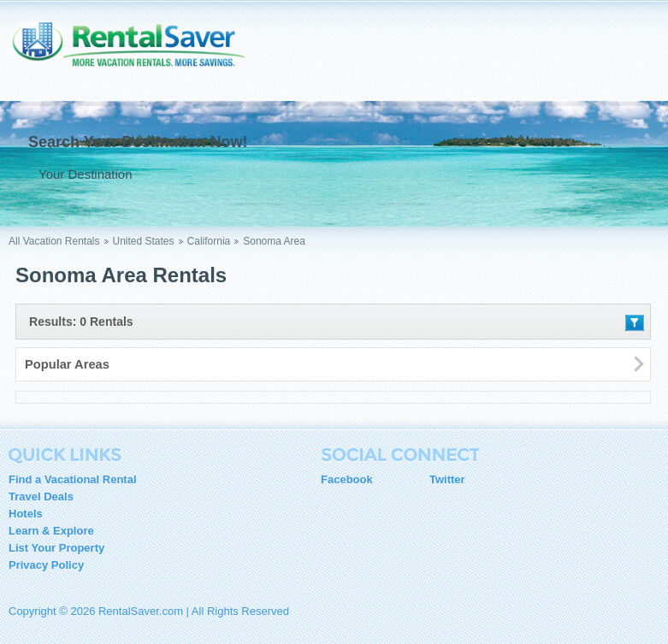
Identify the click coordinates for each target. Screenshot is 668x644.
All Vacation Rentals (54, 241)
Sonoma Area (274, 241)
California (209, 241)
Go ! (348, 174)
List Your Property (56, 548)
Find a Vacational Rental (73, 479)
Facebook (347, 479)
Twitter (447, 479)
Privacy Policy (46, 565)
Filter (635, 323)
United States (144, 241)
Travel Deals (41, 496)
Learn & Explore (51, 531)
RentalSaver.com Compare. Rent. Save (137, 55)
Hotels (26, 514)
